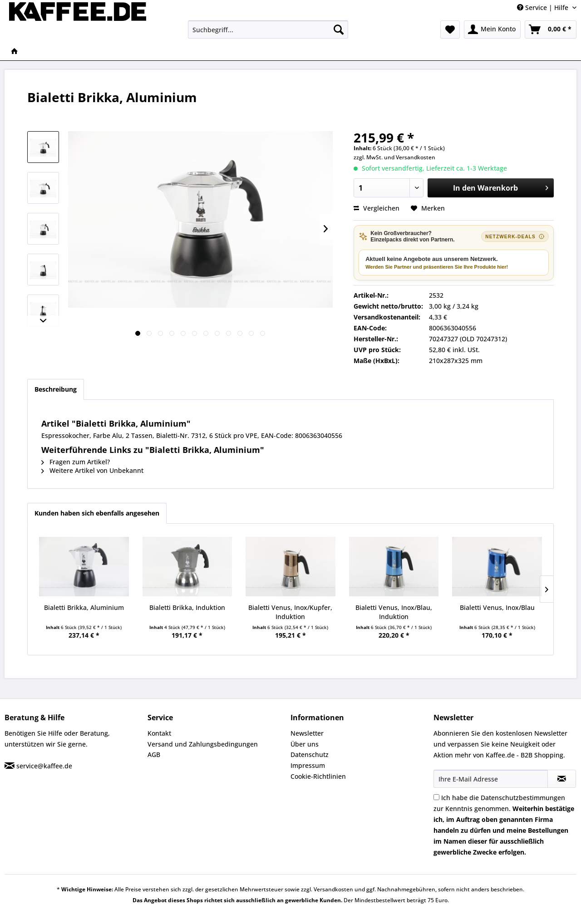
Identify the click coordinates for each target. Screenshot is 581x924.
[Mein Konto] (492, 29)
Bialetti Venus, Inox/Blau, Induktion (394, 612)
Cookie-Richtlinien (318, 776)
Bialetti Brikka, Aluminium (84, 607)
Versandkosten (416, 157)
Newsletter (307, 733)
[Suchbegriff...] (268, 29)
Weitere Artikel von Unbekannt (92, 470)
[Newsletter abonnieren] (562, 779)
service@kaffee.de (44, 766)
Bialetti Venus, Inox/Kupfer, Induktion (290, 612)
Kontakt (159, 733)
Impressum (308, 765)
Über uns (305, 744)
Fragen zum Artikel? (76, 462)
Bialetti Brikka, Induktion (187, 607)
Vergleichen (377, 208)
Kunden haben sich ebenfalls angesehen (97, 513)
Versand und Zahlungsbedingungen (203, 744)
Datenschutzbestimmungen (523, 798)
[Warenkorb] (551, 29)
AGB (154, 754)
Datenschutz (310, 754)
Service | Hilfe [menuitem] (544, 7)
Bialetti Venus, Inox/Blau (497, 607)
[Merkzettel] (450, 29)
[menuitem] (268, 29)
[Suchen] (339, 29)
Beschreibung (56, 389)
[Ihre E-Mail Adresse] (491, 779)
